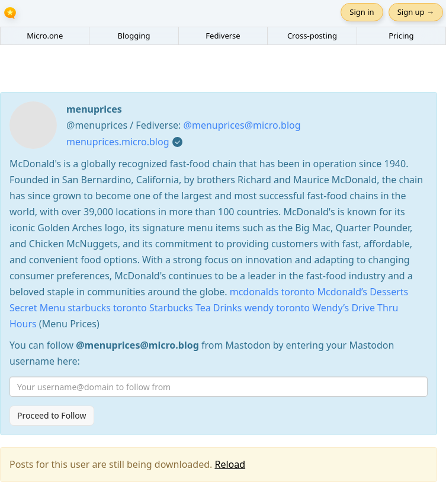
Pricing (401, 36)
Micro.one (45, 36)
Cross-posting (312, 36)
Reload (230, 464)
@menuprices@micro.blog (242, 125)
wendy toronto (277, 308)
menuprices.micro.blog (118, 142)
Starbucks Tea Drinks (195, 308)
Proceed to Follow (52, 415)
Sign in (362, 12)
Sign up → (416, 12)
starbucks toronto (107, 308)
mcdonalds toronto (272, 292)
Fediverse (223, 36)
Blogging (134, 36)
